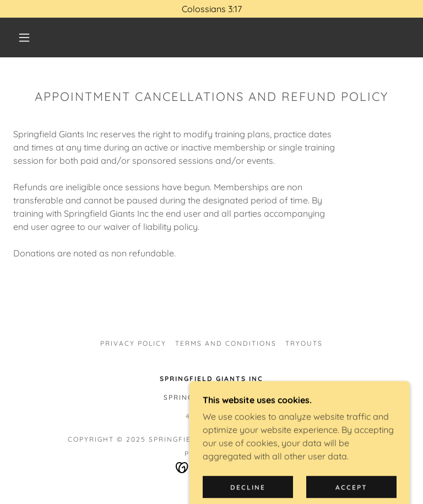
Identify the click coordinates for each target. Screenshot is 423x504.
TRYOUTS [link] (304, 343)
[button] (24, 37)
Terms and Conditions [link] (226, 343)
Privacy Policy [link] (133, 343)
